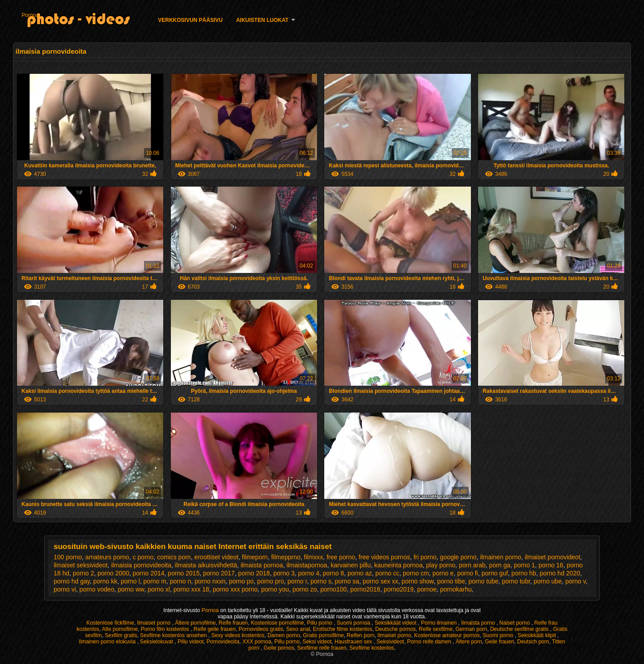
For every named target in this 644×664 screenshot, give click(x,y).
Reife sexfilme (436, 629)
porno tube (484, 581)
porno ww (131, 589)
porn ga (500, 565)
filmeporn (255, 557)
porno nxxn (210, 581)
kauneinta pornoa (398, 565)
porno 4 (308, 573)
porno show (418, 581)
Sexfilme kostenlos (372, 648)
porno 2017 (219, 573)
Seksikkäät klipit (538, 635)
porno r (297, 581)
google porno (458, 557)
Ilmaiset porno (155, 623)
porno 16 (551, 565)
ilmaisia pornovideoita (141, 565)
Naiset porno (515, 623)
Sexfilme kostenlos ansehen (174, 635)
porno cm (416, 573)
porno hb (524, 573)
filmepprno (286, 557)
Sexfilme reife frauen (322, 648)
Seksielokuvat (157, 642)
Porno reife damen (430, 642)
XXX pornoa (257, 642)
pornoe (427, 589)
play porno (441, 565)
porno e (443, 573)
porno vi (65, 589)
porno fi (468, 573)
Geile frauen (499, 642)
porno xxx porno (235, 589)
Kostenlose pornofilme (278, 623)
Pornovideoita (223, 642)
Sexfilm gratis (121, 635)
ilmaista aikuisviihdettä (206, 565)
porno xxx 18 (191, 589)
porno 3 (284, 573)
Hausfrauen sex (354, 642)
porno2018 (365, 589)
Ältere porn (469, 642)
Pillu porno (320, 623)
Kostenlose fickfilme (110, 623)
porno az (360, 573)
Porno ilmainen (439, 623)
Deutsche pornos (396, 629)
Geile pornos (279, 648)
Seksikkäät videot (396, 623)
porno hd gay (72, 581)
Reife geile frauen (215, 629)
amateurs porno (107, 557)
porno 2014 (149, 573)
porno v (576, 581)
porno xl (159, 589)
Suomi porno (499, 635)
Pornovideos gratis (261, 629)
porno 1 (524, 565)
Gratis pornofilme (323, 635)
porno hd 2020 (560, 573)
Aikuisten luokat (262, 20)
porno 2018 (254, 573)
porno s (321, 581)
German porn (472, 629)
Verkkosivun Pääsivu (190, 20)
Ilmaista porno (479, 623)
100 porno (68, 557)
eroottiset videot (216, 557)
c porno (143, 557)
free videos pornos (384, 557)
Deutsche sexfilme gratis (520, 629)
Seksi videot (317, 642)
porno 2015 (184, 573)
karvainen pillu (351, 565)
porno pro (271, 581)
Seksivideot (390, 642)
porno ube (548, 581)
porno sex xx (380, 581)
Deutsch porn (533, 642)
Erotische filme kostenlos (343, 629)
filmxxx (314, 557)
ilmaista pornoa (262, 565)
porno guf (495, 573)
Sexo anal (298, 629)
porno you (275, 589)
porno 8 (333, 573)
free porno (341, 557)
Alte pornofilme (120, 629)
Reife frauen (233, 623)
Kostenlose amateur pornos (447, 635)
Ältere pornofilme (195, 623)
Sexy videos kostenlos (238, 635)
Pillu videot (191, 642)
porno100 (333, 589)
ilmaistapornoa (307, 565)
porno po (241, 581)
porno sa (347, 581)
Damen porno (284, 635)
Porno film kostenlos (166, 629)
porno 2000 (113, 573)
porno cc (387, 573)
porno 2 (83, 573)
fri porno (425, 557)
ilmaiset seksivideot (81, 565)
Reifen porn (360, 635)
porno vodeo (97, 589)
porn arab (472, 565)
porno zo (305, 589)
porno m (155, 581)
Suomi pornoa (354, 623)
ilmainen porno (500, 557)
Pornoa (30, 15)
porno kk (105, 581)
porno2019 (399, 589)
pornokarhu (456, 589)
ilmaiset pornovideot (553, 557)
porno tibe (451, 581)
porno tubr (516, 581)
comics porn (174, 557)
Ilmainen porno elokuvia (108, 642)
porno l (130, 581)
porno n (180, 581)
